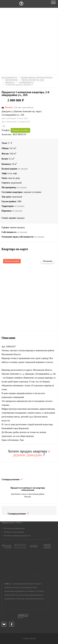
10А (22, 115)
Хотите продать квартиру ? (29, 453)
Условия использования (14, 532)
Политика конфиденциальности (17, 536)
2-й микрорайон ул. (10, 115)
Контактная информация (14, 528)
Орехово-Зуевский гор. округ (28, 112)
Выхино (9, 107)
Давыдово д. (7, 112)
